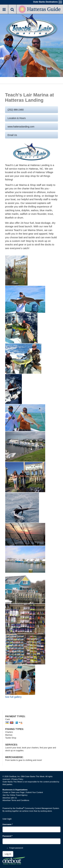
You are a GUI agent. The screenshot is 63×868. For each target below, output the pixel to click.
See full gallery (13, 697)
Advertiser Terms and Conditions (16, 800)
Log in (8, 854)
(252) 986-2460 (16, 110)
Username (8, 824)
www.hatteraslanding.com (21, 127)
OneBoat (20, 808)
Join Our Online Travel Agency (15, 795)
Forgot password (16, 848)
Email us (12, 135)
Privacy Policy (17, 779)
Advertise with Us (10, 798)
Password (7, 836)
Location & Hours (17, 118)
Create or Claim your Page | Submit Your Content (23, 792)
